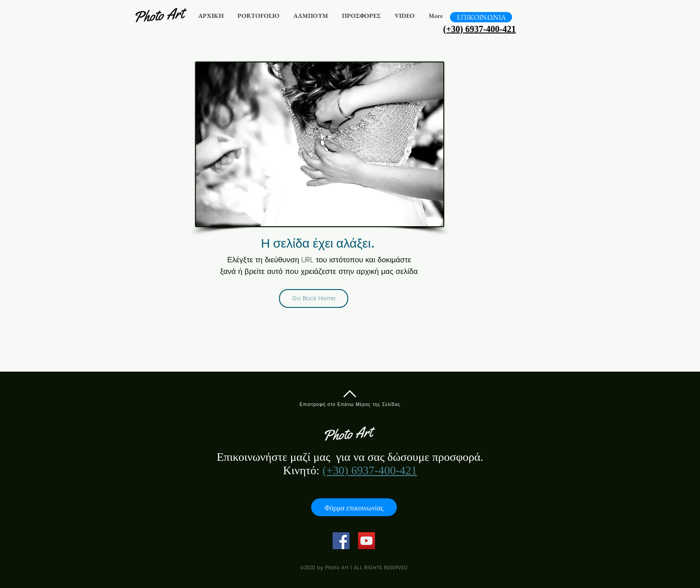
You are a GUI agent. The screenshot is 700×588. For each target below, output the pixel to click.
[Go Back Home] (314, 298)
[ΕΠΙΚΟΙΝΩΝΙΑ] (481, 17)
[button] (258, 16)
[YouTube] (367, 541)
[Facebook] (341, 541)
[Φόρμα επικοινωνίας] (354, 507)
